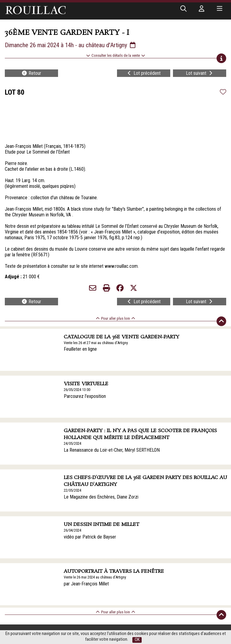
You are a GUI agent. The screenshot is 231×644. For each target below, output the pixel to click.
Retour (31, 73)
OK (137, 640)
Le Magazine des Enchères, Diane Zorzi (101, 497)
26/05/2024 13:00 (77, 390)
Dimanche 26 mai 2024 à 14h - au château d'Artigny (71, 45)
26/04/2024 (72, 530)
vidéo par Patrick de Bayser (90, 537)
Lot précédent (143, 73)
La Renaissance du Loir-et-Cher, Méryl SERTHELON (112, 450)
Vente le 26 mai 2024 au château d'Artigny (95, 577)
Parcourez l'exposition (85, 396)
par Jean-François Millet (86, 584)
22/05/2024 (72, 490)
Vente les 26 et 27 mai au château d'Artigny (96, 343)
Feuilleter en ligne (80, 349)
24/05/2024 (72, 443)
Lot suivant (200, 73)
